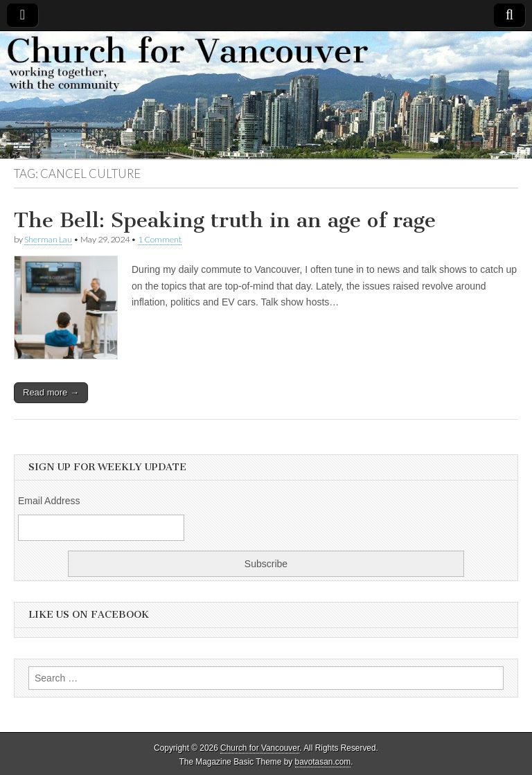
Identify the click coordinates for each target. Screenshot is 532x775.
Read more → (51, 392)
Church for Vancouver (260, 748)
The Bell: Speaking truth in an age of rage (225, 220)
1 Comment (160, 239)
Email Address (49, 501)
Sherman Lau (48, 239)
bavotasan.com (323, 762)
